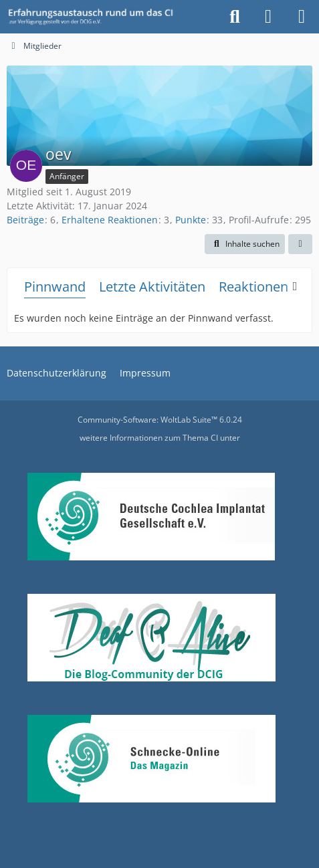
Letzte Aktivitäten (152, 287)
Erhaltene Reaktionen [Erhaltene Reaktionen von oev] (110, 220)
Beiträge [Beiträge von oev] (25, 220)
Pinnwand (55, 287)
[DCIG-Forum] (95, 17)
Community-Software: (160, 420)
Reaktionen (253, 287)
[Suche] (235, 17)
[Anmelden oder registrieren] (268, 17)
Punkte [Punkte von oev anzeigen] (191, 220)
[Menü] (302, 17)
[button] (245, 244)
